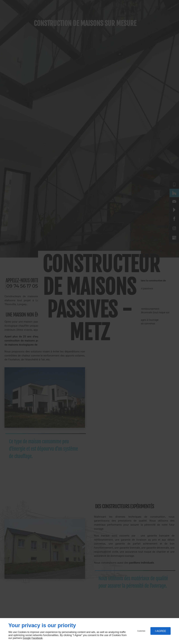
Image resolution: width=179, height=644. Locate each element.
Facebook (37, 638)
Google (27, 638)
